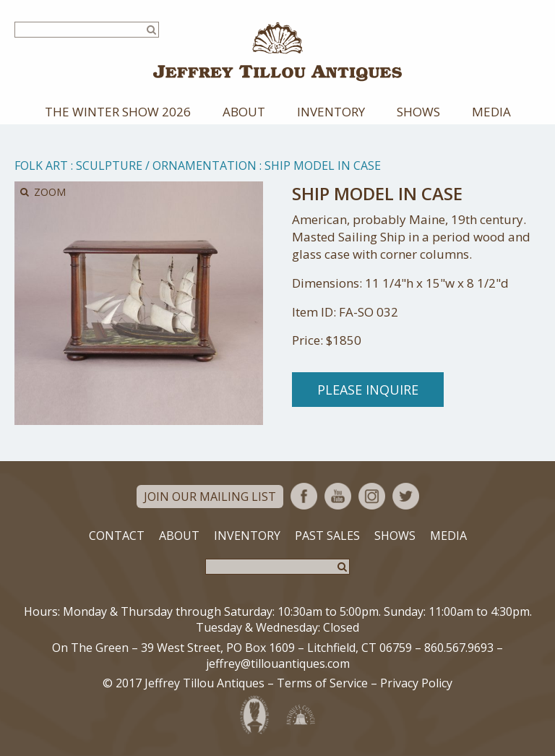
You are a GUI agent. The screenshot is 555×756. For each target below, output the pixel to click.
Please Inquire (368, 390)
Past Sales (327, 536)
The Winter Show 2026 (118, 112)
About (244, 112)
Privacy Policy (416, 683)
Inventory (331, 112)
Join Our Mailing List (210, 497)
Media (491, 112)
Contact (117, 536)
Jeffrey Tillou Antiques (277, 52)
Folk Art (41, 166)
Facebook (304, 496)
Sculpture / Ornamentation (166, 166)
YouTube (338, 496)
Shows (418, 112)
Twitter (406, 496)
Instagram (372, 496)
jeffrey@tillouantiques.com (278, 663)
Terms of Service (322, 683)
